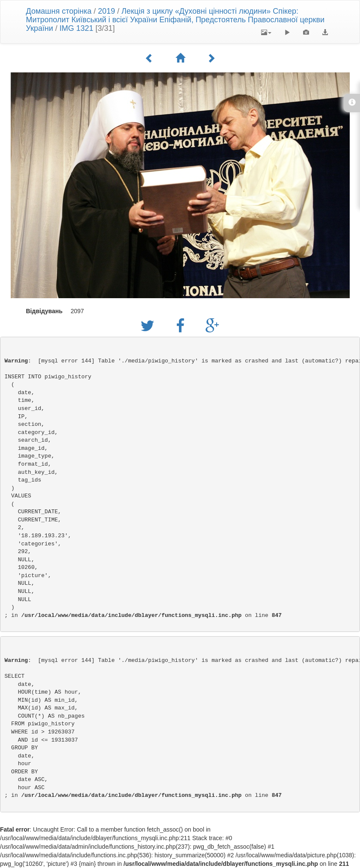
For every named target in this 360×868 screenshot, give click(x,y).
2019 (107, 11)
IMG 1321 (76, 28)
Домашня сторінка (59, 11)
